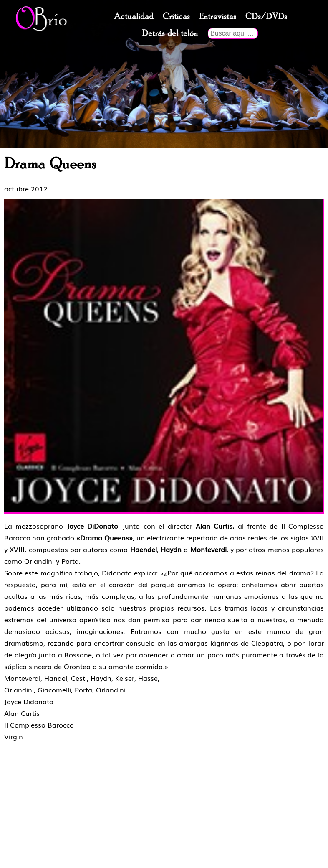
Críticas (176, 17)
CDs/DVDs (266, 17)
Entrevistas (218, 17)
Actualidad (134, 17)
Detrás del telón (170, 33)
